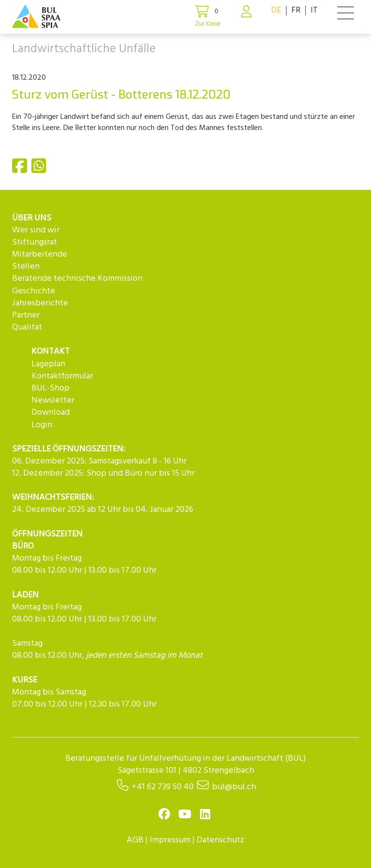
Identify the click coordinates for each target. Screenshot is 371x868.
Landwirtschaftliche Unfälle (84, 49)
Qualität (27, 327)
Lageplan (48, 364)
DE (276, 10)
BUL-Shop (50, 388)
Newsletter (53, 400)
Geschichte (34, 291)
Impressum (170, 840)
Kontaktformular (62, 376)
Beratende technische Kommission (77, 279)
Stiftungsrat (35, 242)
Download (50, 412)
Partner (26, 315)
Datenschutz (221, 840)
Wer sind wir (36, 230)
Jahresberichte (40, 303)
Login (42, 425)
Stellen (26, 267)
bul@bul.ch (234, 787)
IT (314, 10)
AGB (135, 840)
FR (296, 10)
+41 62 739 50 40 (163, 787)
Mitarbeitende (40, 254)
